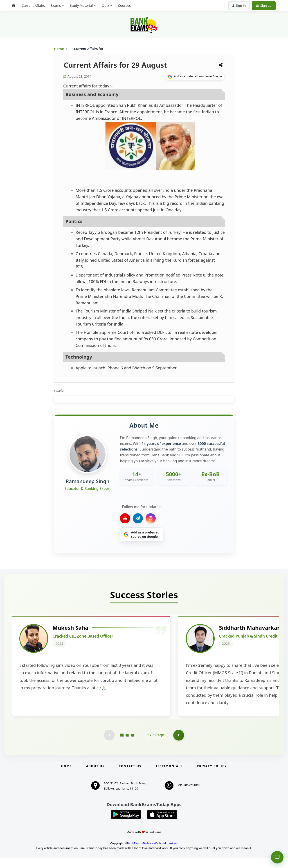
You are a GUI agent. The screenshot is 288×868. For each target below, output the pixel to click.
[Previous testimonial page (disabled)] (109, 745)
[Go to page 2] (127, 745)
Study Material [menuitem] (81, 5)
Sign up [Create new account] (264, 6)
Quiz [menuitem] (105, 5)
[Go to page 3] (133, 745)
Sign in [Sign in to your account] (239, 6)
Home (59, 49)
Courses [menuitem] (124, 5)
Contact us (130, 776)
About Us (95, 776)
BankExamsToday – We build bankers (152, 853)
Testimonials (169, 776)
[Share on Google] (195, 77)
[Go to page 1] (122, 745)
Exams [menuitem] (56, 5)
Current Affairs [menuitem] (33, 5)
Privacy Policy (212, 776)
